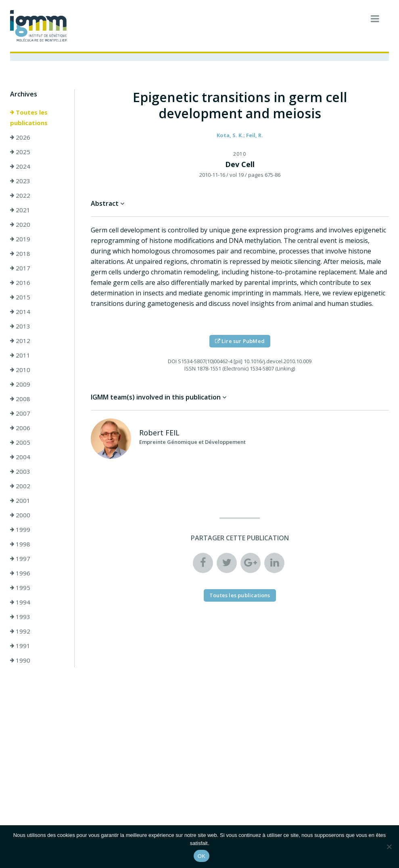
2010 (20, 370)
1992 (20, 631)
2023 (20, 181)
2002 (20, 486)
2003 (20, 471)
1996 (20, 573)
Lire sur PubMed (240, 341)
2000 (20, 515)
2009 (20, 384)
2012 (20, 341)
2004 (20, 457)
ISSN (190, 368)
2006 (20, 428)
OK (202, 856)
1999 (20, 529)
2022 (20, 195)
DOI (172, 361)
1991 (20, 646)
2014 (20, 312)
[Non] (389, 847)
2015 (20, 297)
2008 (20, 399)
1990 (20, 660)
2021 (20, 210)
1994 (20, 602)
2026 (20, 137)
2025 (20, 152)
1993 (20, 617)
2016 (20, 282)
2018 (20, 253)
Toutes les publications (29, 117)
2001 (20, 500)
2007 (20, 413)
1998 (20, 544)
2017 (20, 268)
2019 (20, 239)
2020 (20, 224)
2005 (20, 442)
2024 (20, 166)
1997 (20, 558)
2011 (20, 355)
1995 (20, 588)
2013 (20, 326)
